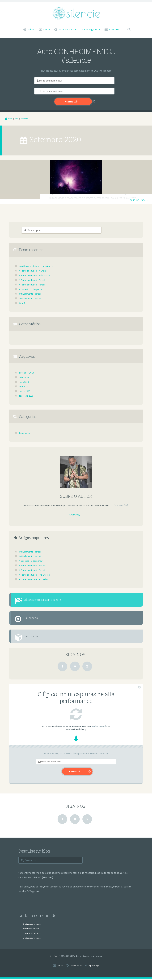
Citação (23, 293)
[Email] (103, 81)
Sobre (46, 29)
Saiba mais (75, 504)
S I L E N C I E (55, 957)
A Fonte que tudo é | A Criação (35, 260)
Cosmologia (62, 157)
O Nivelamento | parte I (32, 288)
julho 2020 (25, 367)
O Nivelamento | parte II (32, 283)
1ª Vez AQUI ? (66, 29)
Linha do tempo (75, 967)
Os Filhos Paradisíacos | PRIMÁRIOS (87, 166)
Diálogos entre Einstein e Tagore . (52, 591)
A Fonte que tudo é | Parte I (34, 274)
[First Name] (46, 81)
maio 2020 (25, 372)
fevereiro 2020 (27, 385)
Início (31, 29)
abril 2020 (24, 376)
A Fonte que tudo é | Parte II (34, 270)
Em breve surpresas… (35, 925)
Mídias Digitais (90, 29)
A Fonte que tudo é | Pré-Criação (37, 265)
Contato (114, 29)
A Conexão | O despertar (32, 279)
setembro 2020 (27, 362)
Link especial (36, 613)
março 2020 (25, 381)
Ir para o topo (97, 967)
